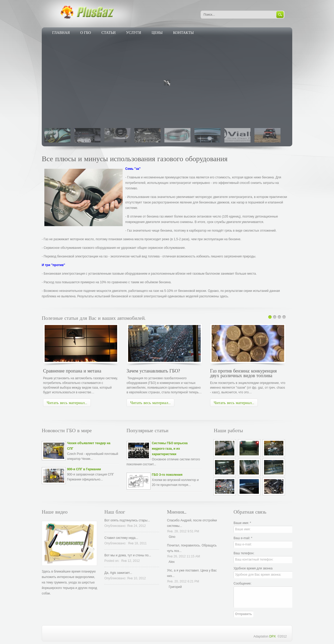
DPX (273, 636)
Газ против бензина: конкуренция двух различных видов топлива (243, 373)
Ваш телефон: (244, 553)
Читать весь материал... (67, 403)
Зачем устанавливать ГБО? (154, 371)
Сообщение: (243, 583)
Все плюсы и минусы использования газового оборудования (135, 159)
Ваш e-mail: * (243, 538)
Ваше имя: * (242, 523)
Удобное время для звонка (253, 568)
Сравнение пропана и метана (73, 371)
